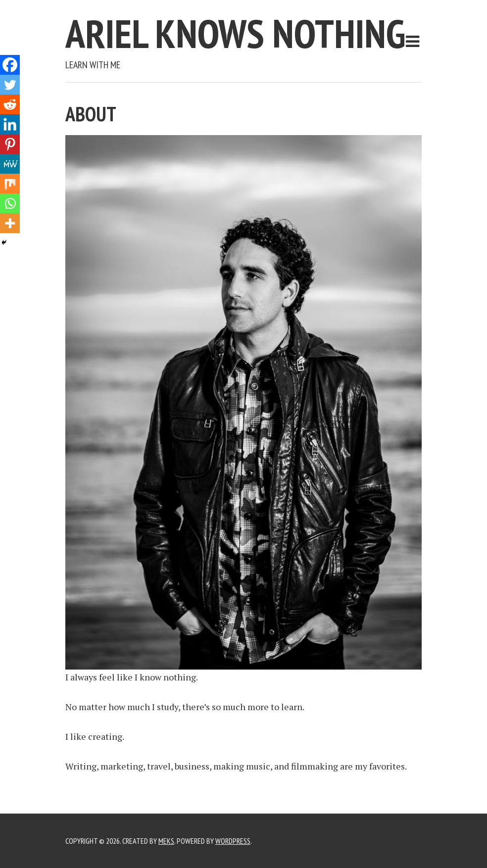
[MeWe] (10, 164)
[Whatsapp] (10, 203)
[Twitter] (10, 85)
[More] (10, 223)
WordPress (233, 841)
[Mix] (10, 184)
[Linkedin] (10, 124)
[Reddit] (10, 104)
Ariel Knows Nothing (235, 33)
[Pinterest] (10, 144)
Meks (166, 841)
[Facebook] (10, 65)
